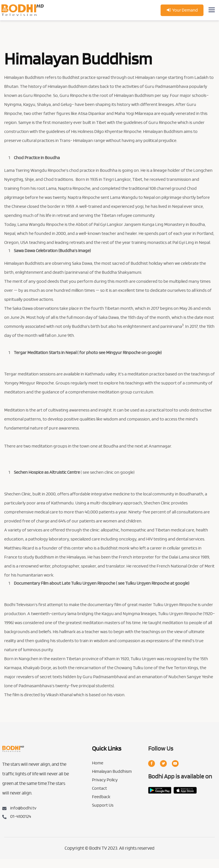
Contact (99, 788)
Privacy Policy (105, 780)
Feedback (101, 797)
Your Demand (182, 10)
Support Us (103, 805)
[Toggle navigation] (212, 10)
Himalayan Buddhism (112, 772)
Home (98, 763)
